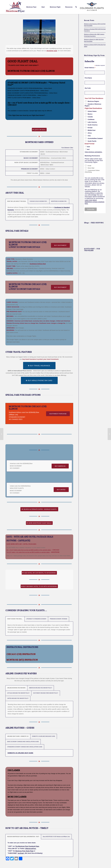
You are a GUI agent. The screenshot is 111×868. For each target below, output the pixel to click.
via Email (21, 853)
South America (92, 125)
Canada (90, 117)
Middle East (91, 130)
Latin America (92, 122)
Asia (89, 136)
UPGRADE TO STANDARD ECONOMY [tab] (36, 619)
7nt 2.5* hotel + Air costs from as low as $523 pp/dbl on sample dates (28, 552)
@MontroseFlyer (30, 849)
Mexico (90, 114)
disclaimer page (52, 51)
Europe (90, 128)
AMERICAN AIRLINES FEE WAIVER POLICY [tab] (41, 688)
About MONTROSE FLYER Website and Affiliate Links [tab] (56, 837)
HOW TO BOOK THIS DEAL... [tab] (15, 619)
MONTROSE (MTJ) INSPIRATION (22, 660)
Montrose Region (93, 101)
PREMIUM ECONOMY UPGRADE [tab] (59, 619)
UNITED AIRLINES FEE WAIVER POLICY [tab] (18, 698)
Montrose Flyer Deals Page (24, 851)
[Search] (76, 7)
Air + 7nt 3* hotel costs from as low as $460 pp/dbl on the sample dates (38, 103)
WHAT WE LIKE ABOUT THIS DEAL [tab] (17, 201)
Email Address (90, 68)
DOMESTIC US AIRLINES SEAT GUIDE (20, 753)
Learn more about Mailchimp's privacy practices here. (94, 202)
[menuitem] (33, 7)
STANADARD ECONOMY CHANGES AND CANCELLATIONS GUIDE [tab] (25, 747)
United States (92, 111)
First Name (88, 78)
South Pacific (92, 141)
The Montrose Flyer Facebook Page (27, 846)
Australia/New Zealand (95, 138)
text (88, 149)
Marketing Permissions (92, 156)
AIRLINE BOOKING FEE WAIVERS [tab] (16, 688)
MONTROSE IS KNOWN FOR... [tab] (59, 201)
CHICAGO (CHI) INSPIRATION (21, 654)
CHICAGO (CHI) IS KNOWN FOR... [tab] (39, 201)
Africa (90, 133)
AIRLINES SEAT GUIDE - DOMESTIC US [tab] (18, 736)
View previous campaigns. (93, 152)
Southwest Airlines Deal (38, 264)
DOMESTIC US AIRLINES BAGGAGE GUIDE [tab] (44, 736)
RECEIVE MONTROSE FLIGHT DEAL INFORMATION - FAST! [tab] (23, 837)
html (88, 147)
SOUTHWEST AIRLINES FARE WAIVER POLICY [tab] (46, 693)
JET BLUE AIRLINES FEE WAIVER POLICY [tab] (18, 693)
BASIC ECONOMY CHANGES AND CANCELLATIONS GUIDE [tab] (23, 742)
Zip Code (88, 88)
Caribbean (91, 119)
